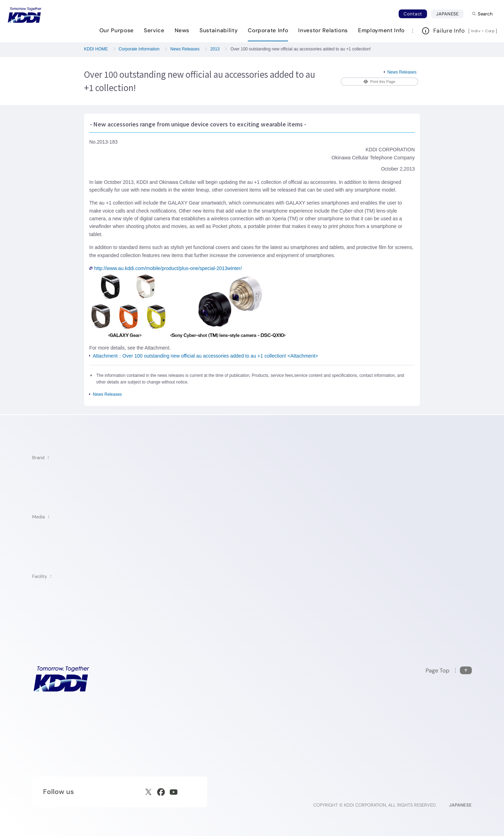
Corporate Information (139, 49)
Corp (490, 31)
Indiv (476, 31)
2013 (215, 49)
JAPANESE (450, 14)
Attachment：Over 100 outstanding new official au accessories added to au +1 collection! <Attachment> (205, 356)
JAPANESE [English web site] (460, 805)
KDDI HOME (96, 49)
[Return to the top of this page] (449, 671)
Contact (413, 14)
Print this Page (380, 82)
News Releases (185, 49)
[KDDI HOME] (61, 679)
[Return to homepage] (24, 15)
